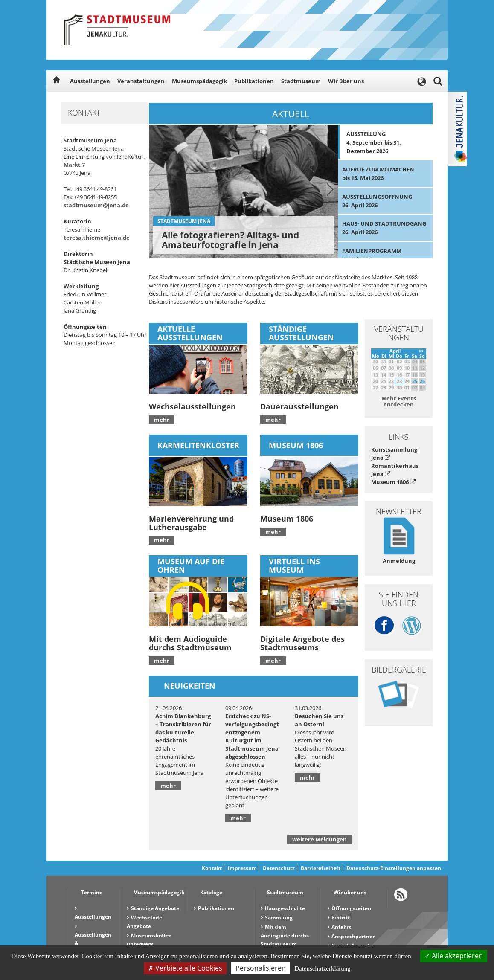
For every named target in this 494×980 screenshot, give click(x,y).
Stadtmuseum (301, 81)
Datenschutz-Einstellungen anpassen (394, 868)
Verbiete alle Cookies (185, 968)
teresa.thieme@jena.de (97, 238)
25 (415, 381)
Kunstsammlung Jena (394, 454)
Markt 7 (74, 165)
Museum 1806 (393, 482)
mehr (162, 420)
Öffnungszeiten (351, 908)
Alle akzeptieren (454, 956)
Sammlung (279, 918)
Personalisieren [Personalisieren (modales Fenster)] (261, 968)
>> (421, 351)
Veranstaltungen (141, 81)
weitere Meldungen (320, 839)
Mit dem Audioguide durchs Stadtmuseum (285, 935)
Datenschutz (279, 868)
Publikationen (254, 81)
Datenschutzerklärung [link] (323, 968)
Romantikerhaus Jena (395, 470)
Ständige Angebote (155, 908)
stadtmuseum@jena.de (96, 205)
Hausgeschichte (285, 908)
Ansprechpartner (353, 936)
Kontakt (212, 868)
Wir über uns (346, 81)
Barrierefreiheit (321, 868)
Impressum (242, 868)
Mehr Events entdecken (399, 401)
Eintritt (341, 918)
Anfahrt (341, 927)
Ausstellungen (90, 81)
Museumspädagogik (199, 81)
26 (422, 381)
